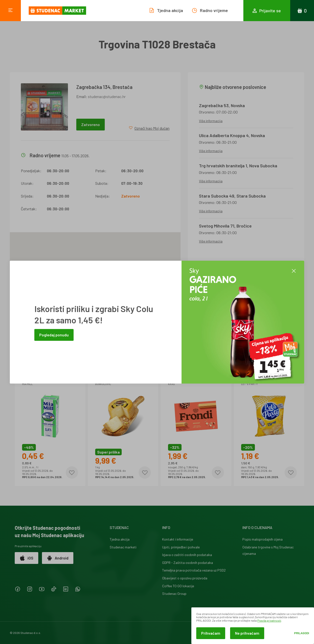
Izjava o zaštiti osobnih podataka (187, 555)
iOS (26, 558)
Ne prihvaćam (247, 633)
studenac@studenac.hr (107, 96)
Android (58, 558)
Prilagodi (302, 633)
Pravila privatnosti (269, 620)
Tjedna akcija (120, 539)
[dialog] (253, 626)
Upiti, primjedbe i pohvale (181, 547)
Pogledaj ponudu (54, 335)
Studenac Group (174, 594)
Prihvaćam (211, 633)
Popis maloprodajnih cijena (262, 539)
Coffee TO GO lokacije (178, 586)
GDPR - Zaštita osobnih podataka (188, 563)
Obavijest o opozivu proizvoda (185, 578)
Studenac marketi (123, 547)
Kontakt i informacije (178, 539)
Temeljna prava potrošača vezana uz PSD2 (194, 570)
